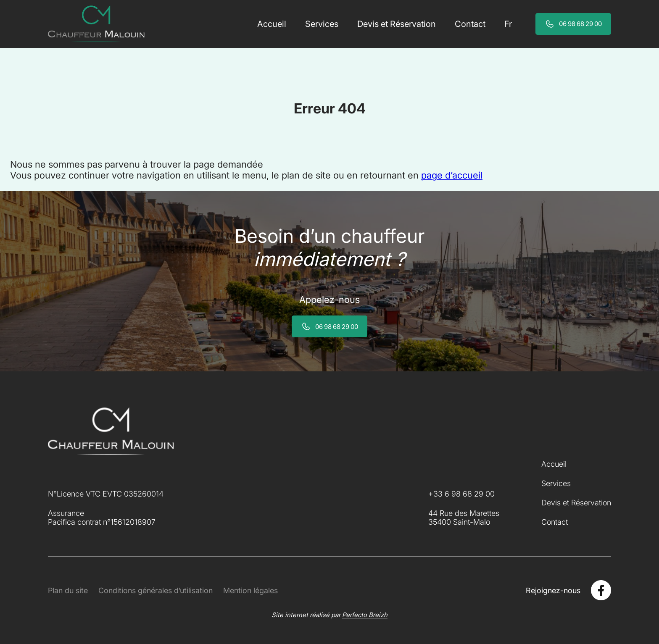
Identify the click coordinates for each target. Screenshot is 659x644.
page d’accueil (452, 175)
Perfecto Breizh (365, 615)
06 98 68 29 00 (580, 24)
